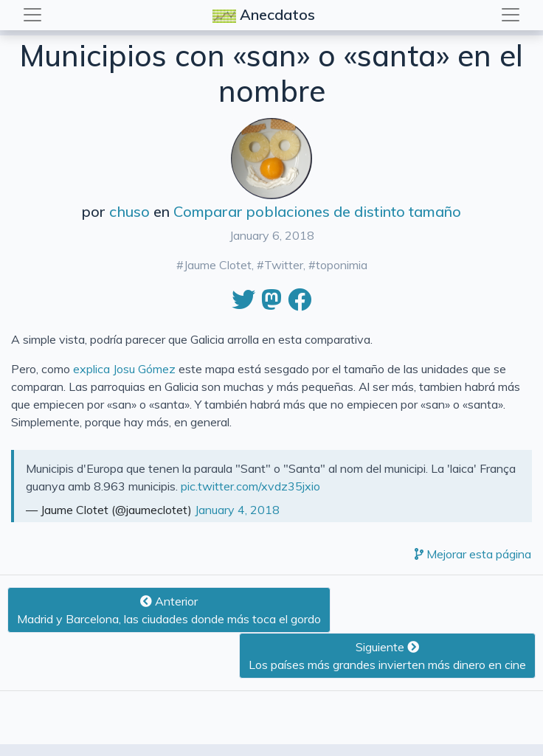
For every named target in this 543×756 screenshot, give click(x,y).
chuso (129, 211)
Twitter (284, 265)
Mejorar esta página (473, 554)
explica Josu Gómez (124, 369)
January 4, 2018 (237, 510)
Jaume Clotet (218, 265)
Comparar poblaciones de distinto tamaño (317, 211)
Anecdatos (266, 16)
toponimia (342, 265)
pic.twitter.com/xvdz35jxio (250, 486)
